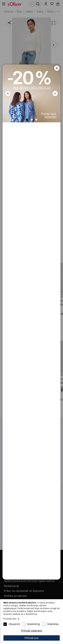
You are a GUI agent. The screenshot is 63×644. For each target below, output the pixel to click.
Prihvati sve (32, 638)
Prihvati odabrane (32, 631)
